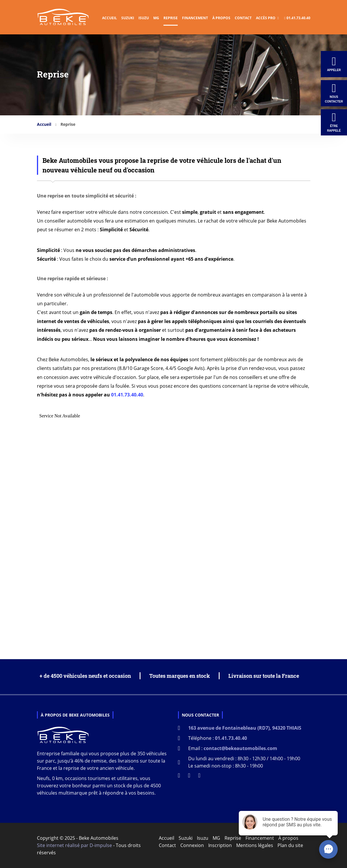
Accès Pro (267, 18)
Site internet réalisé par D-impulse (74, 845)
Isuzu (144, 18)
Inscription (220, 845)
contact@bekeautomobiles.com (240, 748)
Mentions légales (255, 845)
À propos (221, 18)
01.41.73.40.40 (297, 18)
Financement (195, 18)
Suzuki (128, 18)
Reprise (171, 18)
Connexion (192, 845)
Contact (243, 18)
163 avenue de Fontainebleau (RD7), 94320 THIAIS (245, 728)
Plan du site (290, 845)
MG (156, 18)
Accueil (110, 18)
